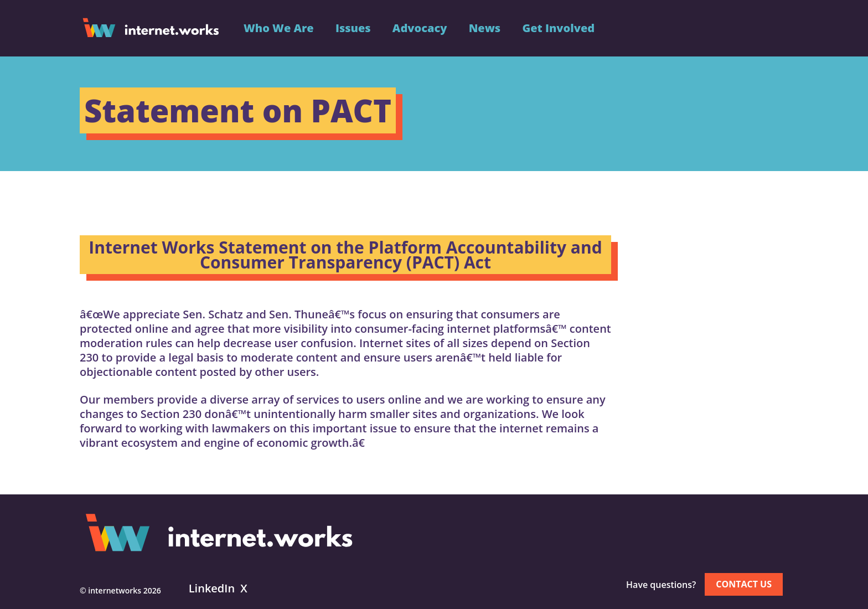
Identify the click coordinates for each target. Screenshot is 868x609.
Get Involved (558, 28)
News (485, 28)
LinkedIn (212, 588)
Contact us (744, 584)
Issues (353, 28)
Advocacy (420, 28)
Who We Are (279, 28)
